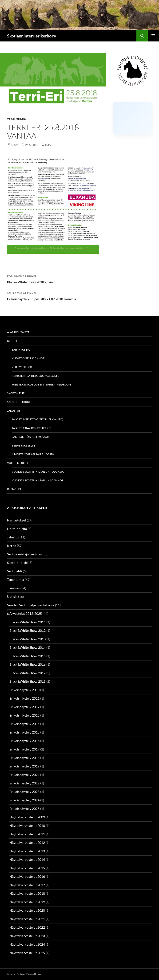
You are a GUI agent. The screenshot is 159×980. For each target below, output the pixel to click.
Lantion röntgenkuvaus (31, 437)
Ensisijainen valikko (153, 36)
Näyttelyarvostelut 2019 (27, 902)
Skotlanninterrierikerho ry (32, 36)
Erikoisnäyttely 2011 (24, 698)
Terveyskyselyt (24, 445)
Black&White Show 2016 (28, 664)
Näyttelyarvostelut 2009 (27, 817)
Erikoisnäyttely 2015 (24, 732)
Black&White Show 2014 (28, 647)
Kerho (12, 341)
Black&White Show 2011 (28, 622)
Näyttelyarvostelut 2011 (27, 834)
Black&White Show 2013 (28, 639)
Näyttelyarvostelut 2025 (27, 953)
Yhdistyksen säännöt (28, 358)
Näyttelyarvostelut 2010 (27, 826)
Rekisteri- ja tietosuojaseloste (35, 376)
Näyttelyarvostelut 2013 (27, 851)
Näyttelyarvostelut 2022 (27, 927)
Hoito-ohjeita (17, 529)
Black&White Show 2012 (28, 630)
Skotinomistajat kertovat (25, 554)
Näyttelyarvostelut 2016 (27, 876)
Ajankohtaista (18, 332)
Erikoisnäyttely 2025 (24, 809)
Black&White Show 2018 (28, 681)
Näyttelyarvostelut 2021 (27, 919)
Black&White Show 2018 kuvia (53, 279)
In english (15, 489)
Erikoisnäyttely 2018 (24, 758)
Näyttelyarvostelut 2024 (27, 944)
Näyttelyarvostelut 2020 (27, 910)
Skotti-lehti (16, 393)
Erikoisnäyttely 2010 (24, 690)
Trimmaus (14, 588)
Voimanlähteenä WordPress (24, 974)
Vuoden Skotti (18, 463)
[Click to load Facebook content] (133, 118)
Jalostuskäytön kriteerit (31, 428)
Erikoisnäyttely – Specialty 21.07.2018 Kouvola (53, 296)
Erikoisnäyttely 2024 (24, 800)
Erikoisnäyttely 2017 (24, 749)
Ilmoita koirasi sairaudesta (33, 454)
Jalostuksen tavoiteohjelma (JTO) (38, 419)
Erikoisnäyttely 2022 (24, 783)
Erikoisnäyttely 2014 (24, 724)
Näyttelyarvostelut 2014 (27, 859)
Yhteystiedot (22, 367)
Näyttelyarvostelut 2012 (27, 843)
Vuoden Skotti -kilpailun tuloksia (38, 472)
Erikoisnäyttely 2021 (24, 775)
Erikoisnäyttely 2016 (24, 741)
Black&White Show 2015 (28, 656)
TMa (48, 145)
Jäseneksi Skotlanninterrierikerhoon (41, 384)
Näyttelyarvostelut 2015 (27, 868)
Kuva (15, 145)
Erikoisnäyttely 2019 (24, 766)
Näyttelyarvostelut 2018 (27, 893)
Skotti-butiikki (18, 402)
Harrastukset (17, 520)
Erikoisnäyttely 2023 (24, 792)
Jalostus (14, 411)
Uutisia (12, 597)
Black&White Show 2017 (28, 673)
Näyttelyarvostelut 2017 (27, 885)
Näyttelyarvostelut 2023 (27, 936)
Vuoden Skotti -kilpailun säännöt (38, 480)
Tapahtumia (16, 119)
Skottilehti (15, 571)
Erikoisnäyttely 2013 (24, 715)
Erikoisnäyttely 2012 (24, 707)
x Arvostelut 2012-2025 (24, 613)
